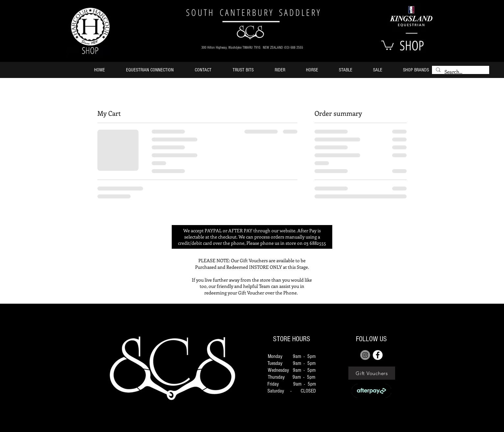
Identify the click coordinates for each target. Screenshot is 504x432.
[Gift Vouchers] (372, 373)
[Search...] (460, 72)
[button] (388, 45)
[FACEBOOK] (378, 355)
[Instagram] (365, 355)
